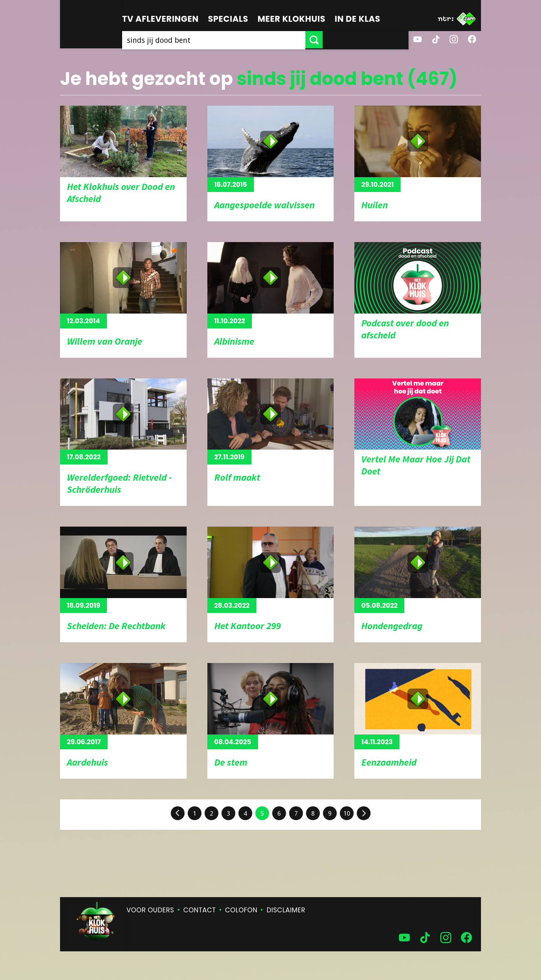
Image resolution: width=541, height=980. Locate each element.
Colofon (241, 910)
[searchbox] (257, 40)
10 (347, 813)
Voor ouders (150, 910)
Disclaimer (286, 910)
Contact (199, 910)
